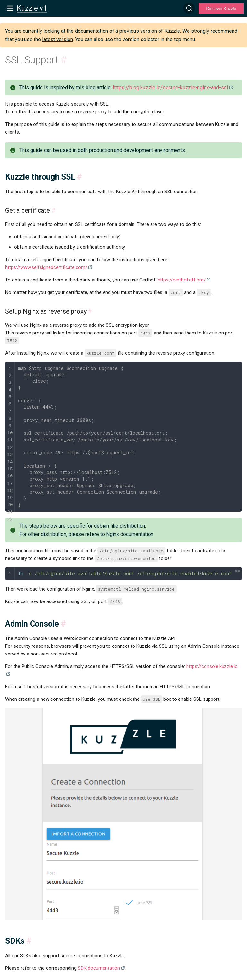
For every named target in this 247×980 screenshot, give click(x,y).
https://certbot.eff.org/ (182, 280)
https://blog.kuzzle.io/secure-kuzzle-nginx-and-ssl (170, 88)
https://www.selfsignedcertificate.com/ (46, 267)
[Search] (189, 8)
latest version (58, 39)
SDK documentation (99, 968)
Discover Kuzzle (221, 9)
